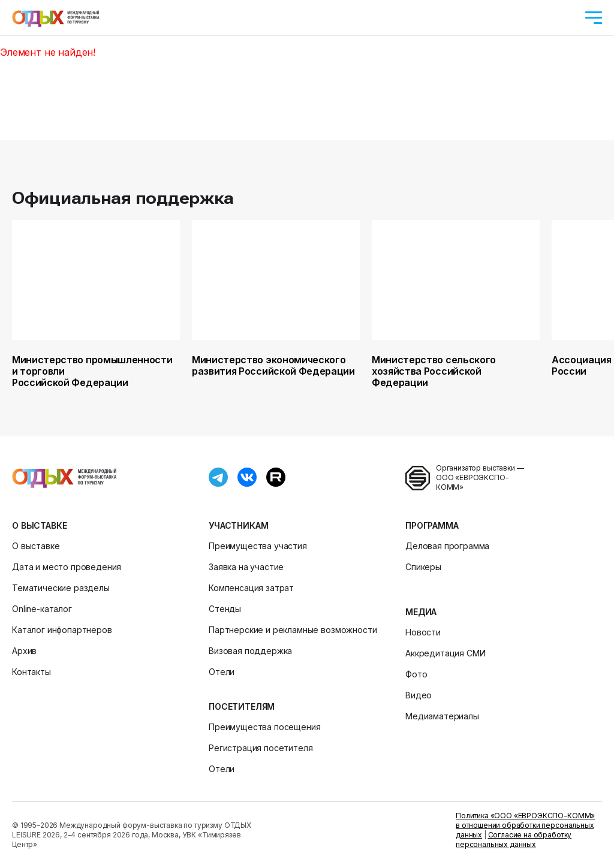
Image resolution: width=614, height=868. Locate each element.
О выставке (39, 525)
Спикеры (423, 567)
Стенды (225, 609)
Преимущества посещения (264, 727)
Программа (432, 525)
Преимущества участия (258, 546)
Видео (419, 695)
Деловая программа (447, 546)
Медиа (421, 612)
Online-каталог (42, 609)
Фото (416, 674)
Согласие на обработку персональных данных (514, 840)
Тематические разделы (61, 588)
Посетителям (242, 706)
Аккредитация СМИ (445, 653)
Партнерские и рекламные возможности (293, 630)
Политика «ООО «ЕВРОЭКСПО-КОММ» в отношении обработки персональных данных (525, 825)
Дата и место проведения (67, 567)
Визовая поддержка (250, 651)
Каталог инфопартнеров (62, 630)
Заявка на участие (246, 567)
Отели (222, 672)
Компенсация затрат (251, 588)
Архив (24, 651)
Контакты (31, 672)
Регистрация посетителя (261, 748)
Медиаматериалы (442, 716)
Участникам (238, 525)
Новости (423, 632)
